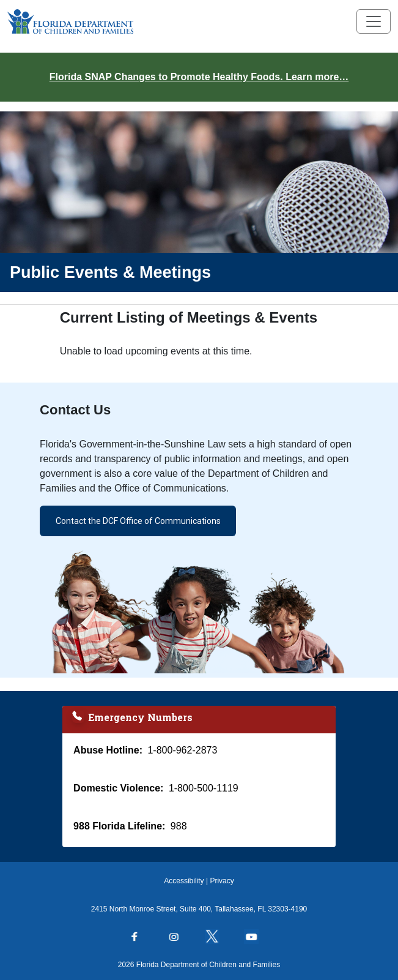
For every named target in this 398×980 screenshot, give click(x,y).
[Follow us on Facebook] (141, 938)
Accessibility (184, 881)
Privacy (222, 881)
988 (179, 826)
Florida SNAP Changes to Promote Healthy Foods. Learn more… (199, 77)
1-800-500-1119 (204, 788)
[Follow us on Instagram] (180, 938)
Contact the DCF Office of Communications (138, 521)
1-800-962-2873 (182, 750)
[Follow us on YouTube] (257, 938)
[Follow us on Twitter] (218, 938)
